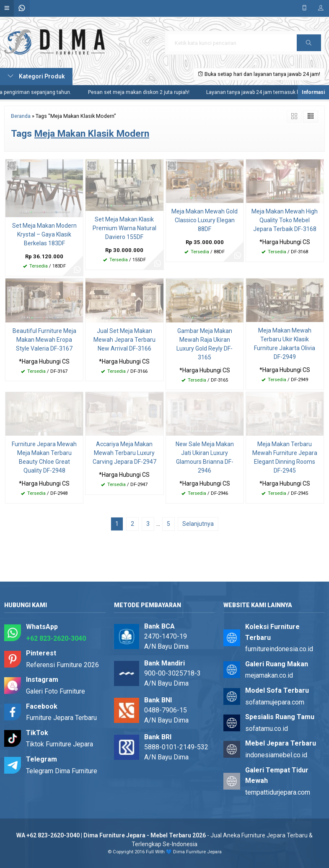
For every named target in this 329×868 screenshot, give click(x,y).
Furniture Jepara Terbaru (61, 718)
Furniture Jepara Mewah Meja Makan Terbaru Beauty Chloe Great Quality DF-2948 (44, 457)
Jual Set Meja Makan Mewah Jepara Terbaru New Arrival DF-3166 (124, 340)
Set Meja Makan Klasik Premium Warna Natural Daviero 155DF (124, 228)
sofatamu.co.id (267, 729)
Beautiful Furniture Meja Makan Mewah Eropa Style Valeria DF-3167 (44, 340)
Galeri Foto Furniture (56, 691)
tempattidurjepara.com (278, 792)
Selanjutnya (198, 524)
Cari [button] (309, 45)
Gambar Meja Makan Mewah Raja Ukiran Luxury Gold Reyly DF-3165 (205, 344)
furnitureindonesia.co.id (279, 649)
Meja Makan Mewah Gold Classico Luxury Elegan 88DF (205, 220)
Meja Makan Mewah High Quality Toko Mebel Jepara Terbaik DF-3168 (285, 220)
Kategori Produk (36, 76)
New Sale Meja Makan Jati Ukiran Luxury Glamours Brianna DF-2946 (205, 457)
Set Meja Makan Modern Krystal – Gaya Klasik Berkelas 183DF (44, 234)
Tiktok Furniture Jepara (60, 744)
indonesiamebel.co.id (276, 755)
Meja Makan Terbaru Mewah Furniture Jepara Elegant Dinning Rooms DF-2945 (285, 457)
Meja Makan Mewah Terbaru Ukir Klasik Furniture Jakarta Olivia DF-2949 (285, 344)
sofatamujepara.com (275, 702)
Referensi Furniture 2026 (62, 665)
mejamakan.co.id (269, 675)
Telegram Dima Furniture (62, 771)
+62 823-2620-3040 (56, 638)
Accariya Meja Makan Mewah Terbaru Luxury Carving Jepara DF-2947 (124, 453)
